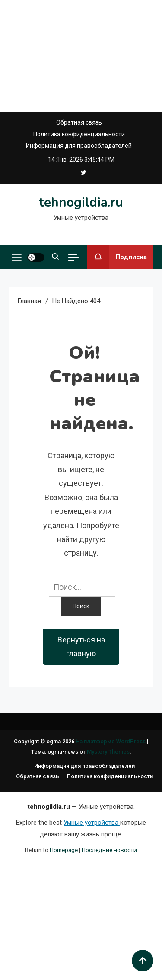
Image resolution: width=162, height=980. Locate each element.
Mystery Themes (108, 752)
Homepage (64, 850)
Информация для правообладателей (79, 146)
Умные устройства (92, 823)
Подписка (117, 257)
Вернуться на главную (81, 647)
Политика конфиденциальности (79, 134)
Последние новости (109, 850)
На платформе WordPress (111, 741)
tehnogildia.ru (81, 202)
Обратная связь (79, 122)
